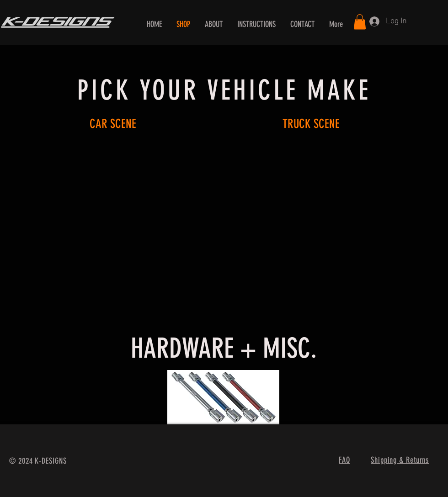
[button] (360, 22)
